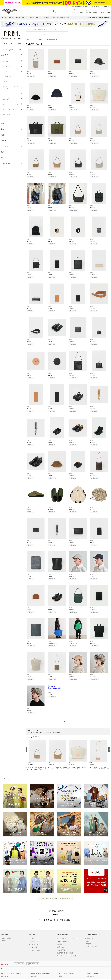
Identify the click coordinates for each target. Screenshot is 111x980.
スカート (13, 82)
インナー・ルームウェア (13, 104)
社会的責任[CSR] (23, 975)
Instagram (88, 938)
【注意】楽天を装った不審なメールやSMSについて (56, 893)
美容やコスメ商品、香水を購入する (41, 967)
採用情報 (32, 975)
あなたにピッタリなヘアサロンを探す (11, 967)
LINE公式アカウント (91, 940)
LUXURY (3, 935)
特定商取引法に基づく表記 (65, 947)
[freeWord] (12, 50)
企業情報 (3, 975)
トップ (28, 30)
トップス (13, 61)
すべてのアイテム (34, 944)
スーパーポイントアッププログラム (68, 932)
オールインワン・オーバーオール (13, 88)
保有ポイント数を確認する (94, 967)
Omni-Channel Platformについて (67, 950)
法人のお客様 (61, 944)
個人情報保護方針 (12, 975)
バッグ (13, 94)
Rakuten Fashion (36, 30)
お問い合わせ (61, 941)
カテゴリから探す (34, 938)
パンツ (13, 71)
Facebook (88, 935)
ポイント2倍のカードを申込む (67, 967)
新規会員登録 (89, 932)
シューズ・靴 (13, 99)
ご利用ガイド (61, 938)
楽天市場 (106, 7)
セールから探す (34, 941)
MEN (12, 44)
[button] (37, 746)
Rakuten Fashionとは (63, 935)
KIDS (19, 44)
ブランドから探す (34, 932)
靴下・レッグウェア (13, 109)
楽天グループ (96, 7)
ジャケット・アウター (13, 66)
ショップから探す (34, 935)
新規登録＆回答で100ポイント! (81, 7)
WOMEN (5, 44)
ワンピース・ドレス (13, 77)
